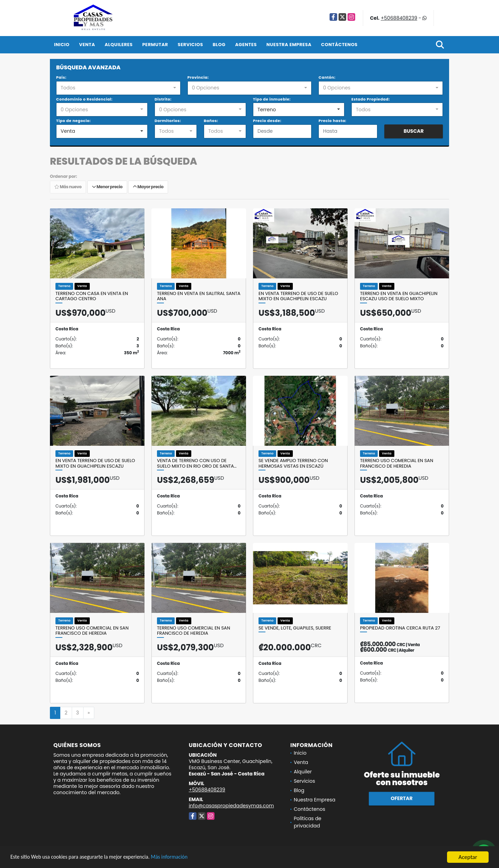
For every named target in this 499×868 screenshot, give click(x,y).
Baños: (211, 121)
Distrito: (163, 99)
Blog (219, 45)
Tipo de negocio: (73, 121)
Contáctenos (339, 45)
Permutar (155, 45)
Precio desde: (267, 121)
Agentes (246, 45)
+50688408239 (399, 18)
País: (61, 77)
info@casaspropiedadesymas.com (231, 806)
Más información (185, 857)
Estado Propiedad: (371, 99)
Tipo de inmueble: (272, 99)
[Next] (89, 713)
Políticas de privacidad (308, 822)
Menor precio (107, 187)
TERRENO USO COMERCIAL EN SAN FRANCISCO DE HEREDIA (397, 463)
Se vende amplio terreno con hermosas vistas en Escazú (293, 463)
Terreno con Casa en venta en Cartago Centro (92, 296)
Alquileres (119, 45)
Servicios (190, 45)
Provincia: (198, 77)
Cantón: (327, 77)
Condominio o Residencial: (84, 99)
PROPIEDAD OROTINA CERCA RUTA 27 (400, 628)
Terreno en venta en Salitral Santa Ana (199, 296)
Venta (87, 45)
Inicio (62, 45)
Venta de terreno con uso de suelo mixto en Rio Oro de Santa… (197, 463)
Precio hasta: (332, 121)
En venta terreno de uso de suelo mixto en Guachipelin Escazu (298, 296)
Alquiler (303, 772)
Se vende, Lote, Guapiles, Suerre (295, 628)
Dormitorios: (168, 121)
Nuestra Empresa (289, 45)
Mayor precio (148, 187)
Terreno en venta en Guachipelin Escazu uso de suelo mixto (399, 296)
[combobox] (118, 88)
